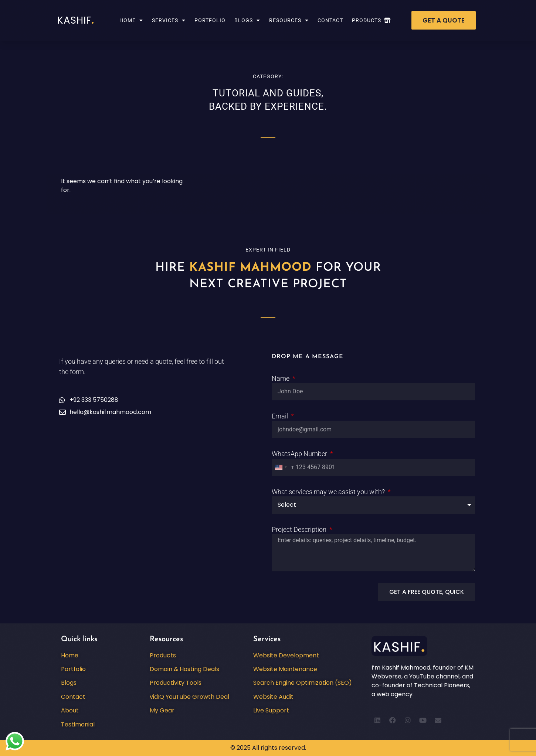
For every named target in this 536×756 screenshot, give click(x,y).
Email (281, 416)
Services (169, 20)
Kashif (76, 20)
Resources (289, 20)
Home (131, 20)
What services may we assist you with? (329, 492)
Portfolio (210, 20)
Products (372, 20)
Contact (330, 20)
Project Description (300, 529)
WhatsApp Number (300, 454)
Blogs (247, 20)
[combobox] (281, 467)
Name (281, 378)
